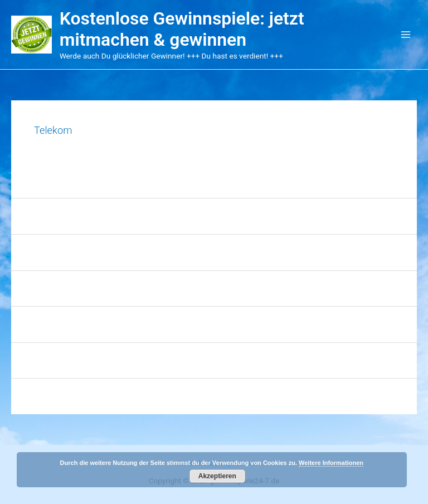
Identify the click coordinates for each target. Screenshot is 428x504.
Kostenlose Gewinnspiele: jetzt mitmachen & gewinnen (182, 29)
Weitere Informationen (331, 463)
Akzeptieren (217, 476)
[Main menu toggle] (406, 35)
